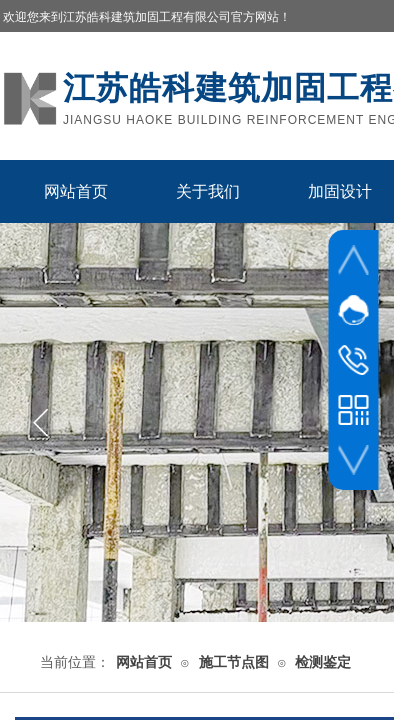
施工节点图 (234, 662)
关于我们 (208, 191)
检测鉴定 (323, 662)
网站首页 (76, 191)
